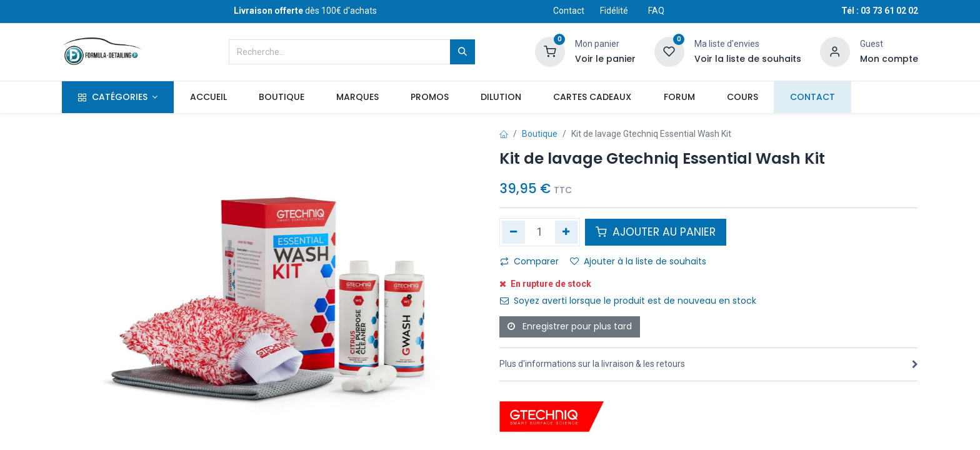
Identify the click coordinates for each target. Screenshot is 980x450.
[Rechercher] (462, 52)
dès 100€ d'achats (305, 11)
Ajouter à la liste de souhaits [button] (638, 261)
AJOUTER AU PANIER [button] (656, 232)
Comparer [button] (529, 261)
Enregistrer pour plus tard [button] (570, 326)
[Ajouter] (567, 232)
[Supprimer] (513, 232)
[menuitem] (208, 97)
